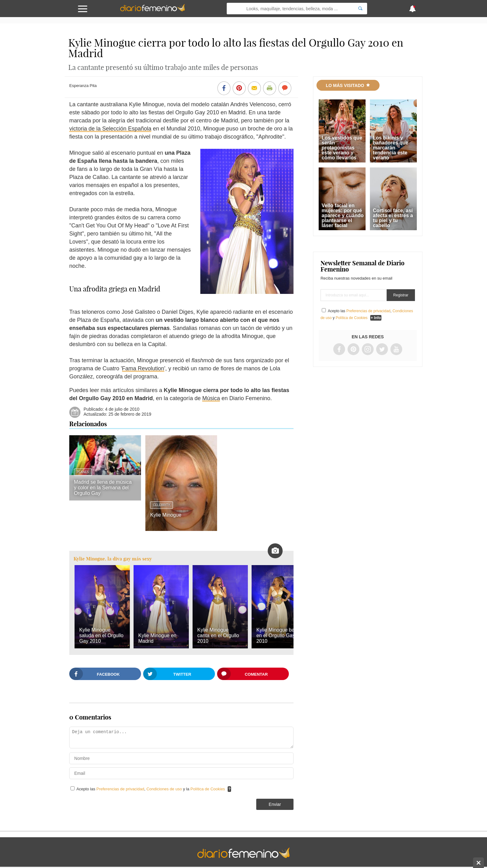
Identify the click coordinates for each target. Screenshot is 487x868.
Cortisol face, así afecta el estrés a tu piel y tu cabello (393, 218)
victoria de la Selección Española (110, 129)
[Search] (360, 9)
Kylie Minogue (166, 515)
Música (211, 398)
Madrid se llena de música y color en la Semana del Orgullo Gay (103, 488)
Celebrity (162, 505)
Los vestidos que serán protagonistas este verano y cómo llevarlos (342, 148)
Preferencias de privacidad (120, 789)
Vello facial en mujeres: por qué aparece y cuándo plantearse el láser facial (343, 215)
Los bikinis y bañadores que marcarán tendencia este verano (391, 148)
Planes (83, 472)
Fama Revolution (143, 368)
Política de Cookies (208, 789)
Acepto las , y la (151, 789)
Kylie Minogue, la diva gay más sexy (113, 559)
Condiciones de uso (165, 789)
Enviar (275, 804)
